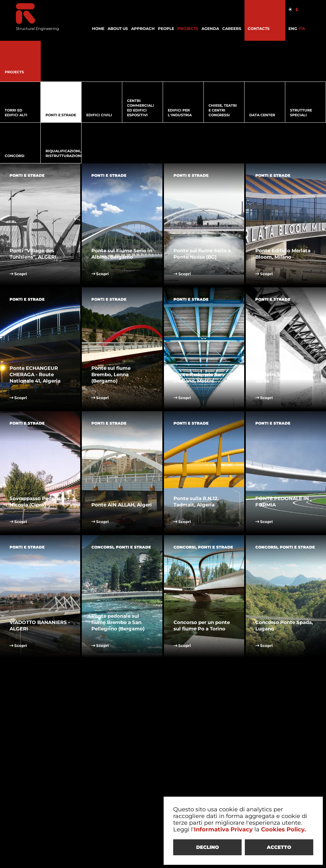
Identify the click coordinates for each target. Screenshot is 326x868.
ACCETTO (279, 847)
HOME (98, 29)
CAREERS (232, 29)
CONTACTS (259, 29)
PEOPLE (166, 29)
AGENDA (210, 29)
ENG (293, 29)
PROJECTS (188, 29)
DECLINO (208, 847)
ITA (302, 29)
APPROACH (143, 29)
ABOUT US (118, 29)
